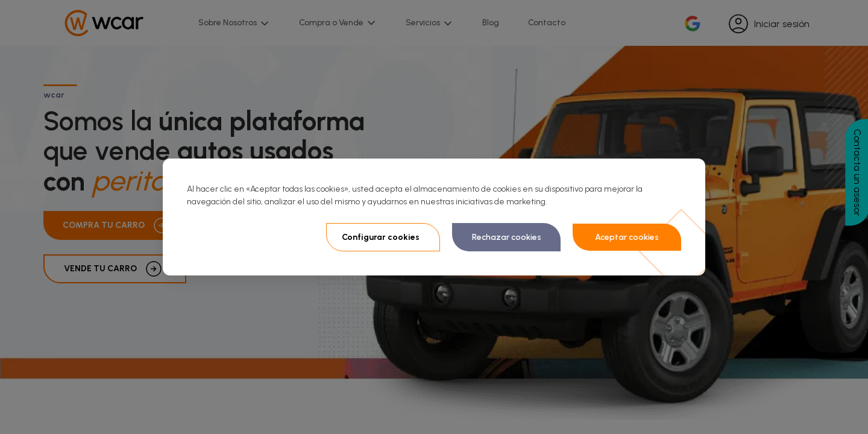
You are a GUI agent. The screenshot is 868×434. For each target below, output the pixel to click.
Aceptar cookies (627, 237)
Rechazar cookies (507, 237)
